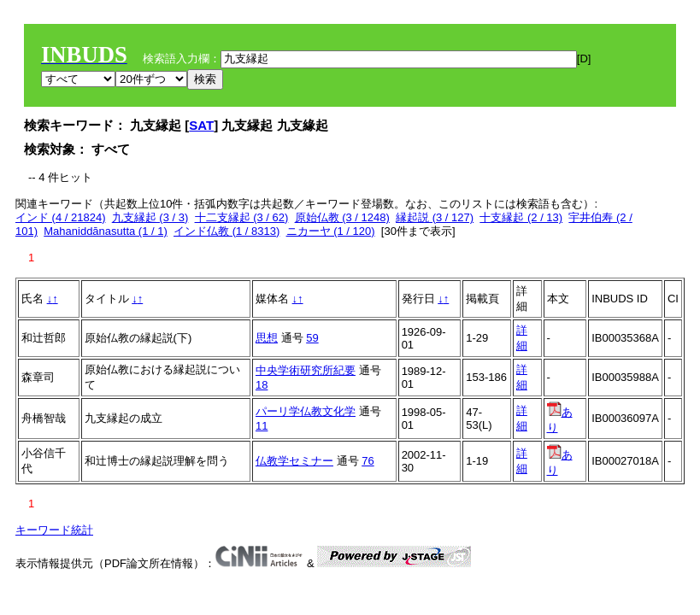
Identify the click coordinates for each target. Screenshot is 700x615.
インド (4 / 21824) (61, 217)
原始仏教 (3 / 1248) (342, 217)
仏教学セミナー (294, 461)
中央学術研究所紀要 (306, 370)
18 (262, 385)
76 (368, 461)
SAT (201, 125)
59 (312, 338)
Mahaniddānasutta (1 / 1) (106, 231)
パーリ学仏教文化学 (306, 411)
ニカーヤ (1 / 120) (331, 231)
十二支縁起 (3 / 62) (242, 217)
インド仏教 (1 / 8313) (226, 231)
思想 (267, 338)
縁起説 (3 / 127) (435, 217)
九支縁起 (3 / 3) (150, 217)
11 (262, 426)
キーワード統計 (54, 530)
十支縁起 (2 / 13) (521, 217)
